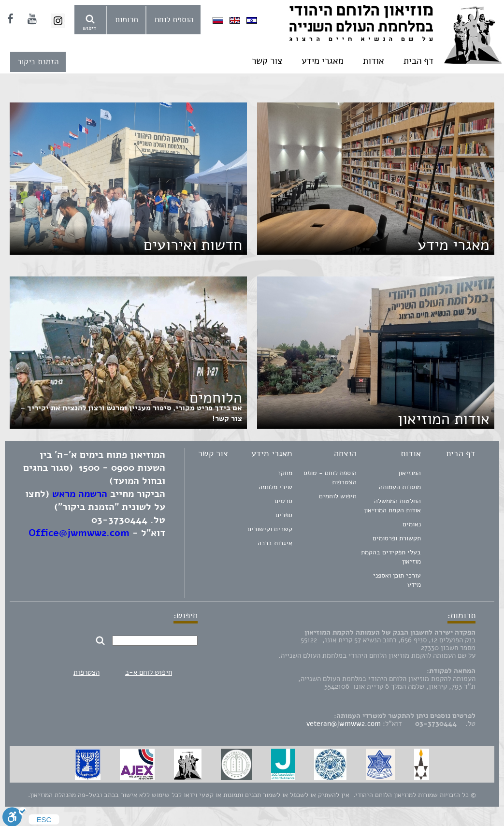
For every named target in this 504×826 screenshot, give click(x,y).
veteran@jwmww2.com (344, 724)
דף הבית (418, 61)
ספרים (284, 515)
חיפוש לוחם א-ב (149, 672)
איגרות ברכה (275, 543)
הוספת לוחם (174, 20)
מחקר (285, 473)
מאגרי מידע (323, 61)
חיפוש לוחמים (338, 496)
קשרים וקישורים (270, 529)
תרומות (127, 20)
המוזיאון (410, 473)
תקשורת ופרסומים (397, 538)
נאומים (412, 524)
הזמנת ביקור (38, 62)
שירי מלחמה (275, 487)
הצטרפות (86, 672)
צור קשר (267, 61)
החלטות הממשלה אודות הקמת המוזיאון (392, 506)
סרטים (283, 501)
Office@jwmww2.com (79, 533)
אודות (374, 61)
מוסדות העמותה (400, 487)
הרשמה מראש (80, 494)
